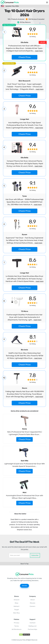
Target (17, 610)
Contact (33, 623)
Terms (17, 626)
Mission (33, 603)
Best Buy (17, 613)
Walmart (17, 606)
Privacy (17, 623)
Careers (32, 606)
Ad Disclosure (17, 629)
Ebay (17, 603)
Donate (24, 586)
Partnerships (33, 629)
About (32, 600)
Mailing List (32, 626)
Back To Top (25, 564)
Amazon (17, 600)
